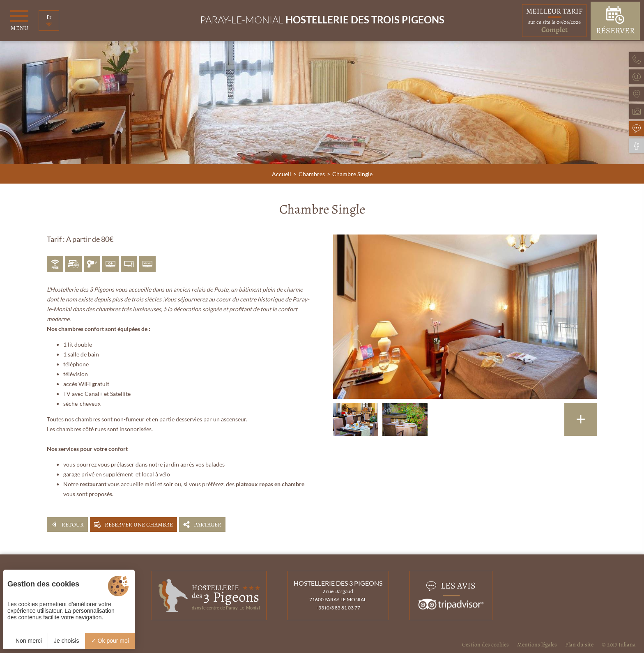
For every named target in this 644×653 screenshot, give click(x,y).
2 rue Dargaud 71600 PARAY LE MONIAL (338, 595)
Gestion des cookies (485, 645)
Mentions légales (537, 645)
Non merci (25, 641)
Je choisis (66, 641)
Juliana (627, 645)
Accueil (282, 174)
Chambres (312, 174)
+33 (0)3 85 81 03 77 (338, 608)
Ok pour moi (110, 641)
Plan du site (579, 645)
